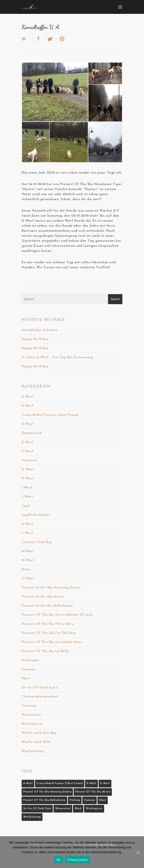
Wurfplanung (33, 751)
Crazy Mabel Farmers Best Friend (50, 415)
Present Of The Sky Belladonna (44, 800)
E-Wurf (28, 442)
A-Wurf (28, 397)
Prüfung (75, 800)
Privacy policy (78, 860)
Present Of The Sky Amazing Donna (47, 792)
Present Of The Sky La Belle (45, 651)
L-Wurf (27, 533)
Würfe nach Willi (36, 742)
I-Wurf (27, 488)
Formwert (30, 460)
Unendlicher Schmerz (40, 330)
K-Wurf (28, 524)
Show (26, 678)
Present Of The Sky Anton (93, 792)
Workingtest (32, 724)
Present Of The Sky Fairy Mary (48, 624)
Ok (58, 860)
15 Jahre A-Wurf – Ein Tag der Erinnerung (57, 357)
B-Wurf (27, 406)
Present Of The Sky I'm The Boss (49, 633)
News (26, 569)
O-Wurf (28, 579)
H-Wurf (28, 479)
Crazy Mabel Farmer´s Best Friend (60, 783)
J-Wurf (27, 497)
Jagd (26, 506)
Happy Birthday (35, 339)
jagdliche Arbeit (36, 515)
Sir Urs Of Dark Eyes (37, 809)
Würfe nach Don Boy (39, 733)
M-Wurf (28, 551)
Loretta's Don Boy (37, 542)
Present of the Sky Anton (43, 597)
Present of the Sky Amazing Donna (51, 588)
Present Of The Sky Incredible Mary (52, 642)
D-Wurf (28, 424)
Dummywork (32, 433)
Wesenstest (31, 715)
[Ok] (138, 852)
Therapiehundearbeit (40, 697)
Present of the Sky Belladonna (47, 606)
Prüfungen (30, 660)
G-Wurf (28, 470)
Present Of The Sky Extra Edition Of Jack (57, 615)
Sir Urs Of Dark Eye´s (40, 688)
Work (78, 809)
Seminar (29, 669)
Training (29, 706)
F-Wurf (27, 451)
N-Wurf (28, 560)
